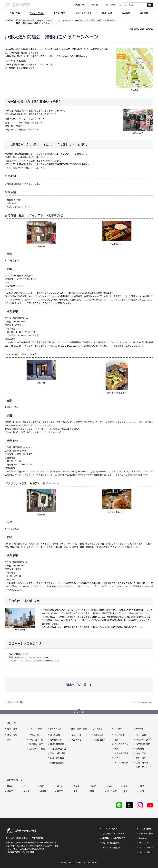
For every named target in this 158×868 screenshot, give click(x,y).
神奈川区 (78, 786)
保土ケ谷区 (112, 791)
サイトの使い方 (146, 852)
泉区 (42, 786)
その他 (117, 758)
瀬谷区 (10, 791)
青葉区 (10, 786)
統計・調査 (141, 758)
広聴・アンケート (144, 767)
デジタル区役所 (121, 763)
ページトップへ (79, 712)
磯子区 (60, 786)
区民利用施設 (99, 740)
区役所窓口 (98, 735)
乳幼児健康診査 (57, 744)
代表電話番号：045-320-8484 (21, 852)
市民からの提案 (146, 833)
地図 (116, 749)
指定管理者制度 (143, 744)
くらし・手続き (63, 20)
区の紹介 (118, 729)
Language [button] (95, 5)
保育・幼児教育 (57, 758)
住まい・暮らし (36, 735)
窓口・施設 (98, 729)
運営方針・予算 (143, 740)
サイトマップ (145, 843)
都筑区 (27, 791)
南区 (142, 791)
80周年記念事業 (121, 753)
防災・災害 (12, 735)
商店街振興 (109, 20)
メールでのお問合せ (111, 848)
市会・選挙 (141, 753)
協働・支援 (96, 20)
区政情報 (139, 729)
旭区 (26, 786)
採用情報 (140, 749)
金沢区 (93, 786)
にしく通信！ (142, 735)
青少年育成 (55, 735)
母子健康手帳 (56, 740)
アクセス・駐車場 (110, 829)
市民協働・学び (81, 20)
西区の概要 (119, 735)
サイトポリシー (146, 848)
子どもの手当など (58, 749)
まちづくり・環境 (37, 749)
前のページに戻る (16, 702)
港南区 (110, 786)
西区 (92, 791)
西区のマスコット (122, 744)
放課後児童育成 (57, 763)
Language (143, 838)
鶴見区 (43, 791)
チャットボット (109, 5)
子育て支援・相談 (58, 753)
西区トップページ (45, 20)
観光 (116, 740)
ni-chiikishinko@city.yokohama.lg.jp (42, 660)
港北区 (126, 786)
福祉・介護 (77, 735)
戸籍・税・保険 (36, 740)
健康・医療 (77, 740)
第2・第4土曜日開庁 (111, 843)
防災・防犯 (12, 729)
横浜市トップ (80, 5)
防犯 (9, 740)
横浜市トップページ (25, 20)
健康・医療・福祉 (79, 729)
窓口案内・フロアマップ (113, 833)
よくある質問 (145, 829)
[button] (79, 685)
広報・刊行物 (142, 763)
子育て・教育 (56, 729)
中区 (76, 791)
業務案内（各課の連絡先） (114, 838)
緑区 (125, 791)
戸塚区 (60, 791)
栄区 (142, 786)
